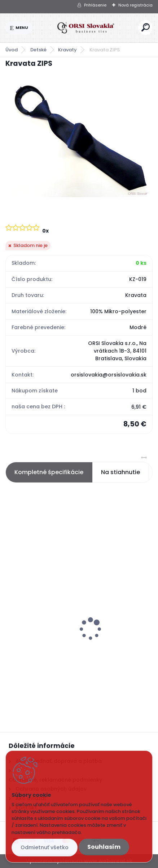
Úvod (12, 50)
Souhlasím (104, 847)
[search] (146, 27)
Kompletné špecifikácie (49, 472)
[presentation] (10, 616)
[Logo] (85, 28)
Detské (38, 50)
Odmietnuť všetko (45, 847)
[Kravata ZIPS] (79, 138)
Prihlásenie (95, 5)
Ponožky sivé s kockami (43, 641)
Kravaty (67, 50)
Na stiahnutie (120, 472)
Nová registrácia (135, 5)
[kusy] (36, 685)
